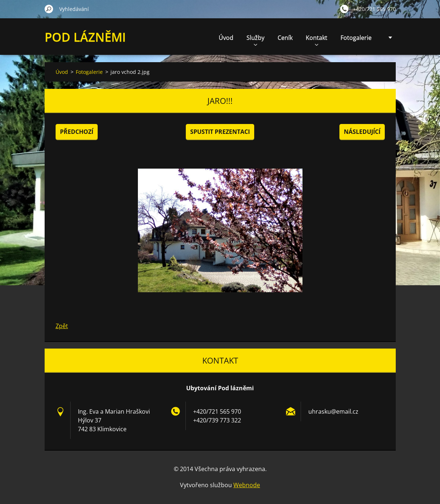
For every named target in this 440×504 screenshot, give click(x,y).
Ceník (285, 38)
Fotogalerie (356, 38)
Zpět (62, 326)
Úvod (226, 38)
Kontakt (317, 40)
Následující (362, 132)
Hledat (49, 9)
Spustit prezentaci (220, 132)
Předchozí (77, 132)
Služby (255, 40)
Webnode (247, 485)
